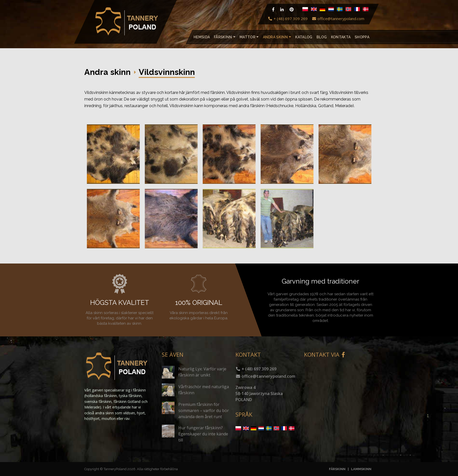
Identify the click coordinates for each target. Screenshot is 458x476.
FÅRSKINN (337, 469)
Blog (321, 37)
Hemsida (202, 37)
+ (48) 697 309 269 (288, 19)
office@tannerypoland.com (338, 19)
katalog (304, 37)
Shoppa (362, 37)
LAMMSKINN (361, 469)
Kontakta (341, 37)
